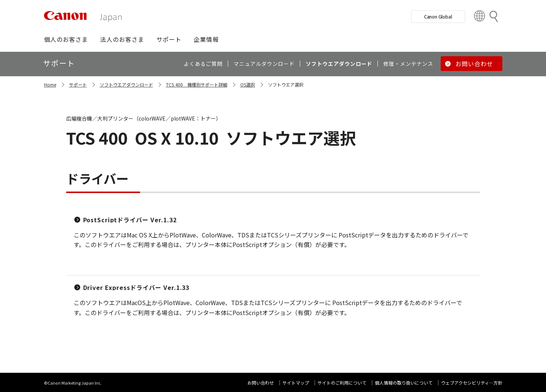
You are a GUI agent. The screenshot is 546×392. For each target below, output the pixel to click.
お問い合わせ (261, 383)
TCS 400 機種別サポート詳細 (197, 85)
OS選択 (248, 85)
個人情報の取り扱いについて (404, 383)
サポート (78, 85)
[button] (66, 39)
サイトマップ (296, 383)
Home (50, 85)
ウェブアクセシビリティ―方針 (472, 383)
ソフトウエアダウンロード (126, 85)
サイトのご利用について (342, 383)
